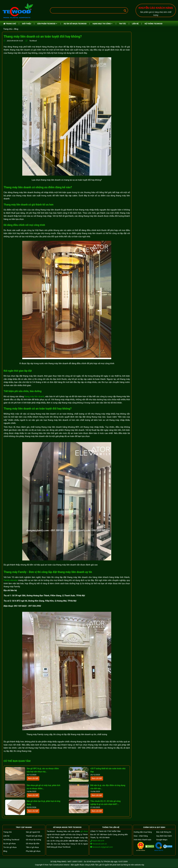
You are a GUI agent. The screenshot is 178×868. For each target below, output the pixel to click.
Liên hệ (6, 836)
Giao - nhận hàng (141, 836)
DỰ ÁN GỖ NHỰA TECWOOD (75, 24)
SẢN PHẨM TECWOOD (47, 24)
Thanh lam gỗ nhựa (34, 836)
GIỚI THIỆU (26, 24)
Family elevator (11, 580)
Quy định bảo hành (164, 836)
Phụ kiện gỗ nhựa (33, 851)
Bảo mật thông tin (164, 832)
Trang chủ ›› (8, 29)
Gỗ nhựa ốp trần (33, 843)
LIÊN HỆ (135, 24)
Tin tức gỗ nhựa (10, 847)
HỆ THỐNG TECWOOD (154, 24)
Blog (16, 29)
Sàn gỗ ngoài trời (33, 832)
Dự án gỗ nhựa (9, 843)
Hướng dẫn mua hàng (143, 832)
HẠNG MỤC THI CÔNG (102, 24)
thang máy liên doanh (34, 396)
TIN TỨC (123, 24)
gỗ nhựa (84, 831)
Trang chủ (8, 832)
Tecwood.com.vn (99, 844)
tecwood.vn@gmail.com (103, 847)
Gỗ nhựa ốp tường (33, 840)
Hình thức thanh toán (143, 840)
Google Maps (162, 840)
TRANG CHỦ (10, 24)
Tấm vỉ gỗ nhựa (32, 847)
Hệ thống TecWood (11, 840)
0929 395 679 (97, 841)
